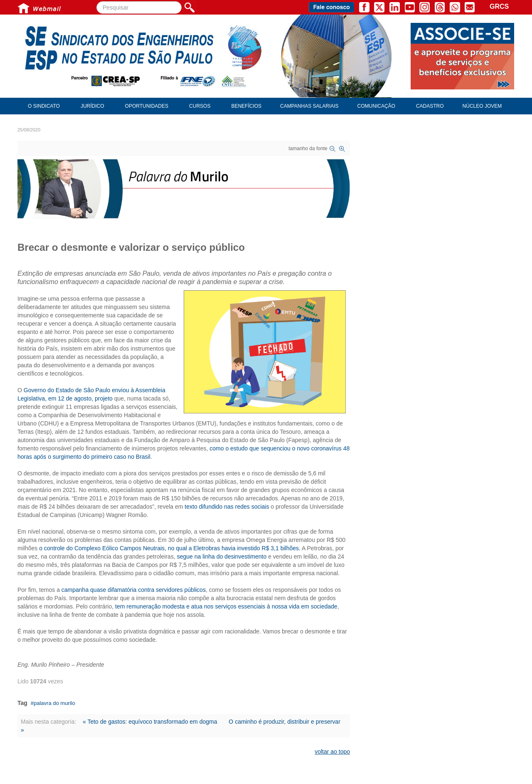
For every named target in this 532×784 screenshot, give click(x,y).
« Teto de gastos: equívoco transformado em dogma (150, 722)
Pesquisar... (97, 1)
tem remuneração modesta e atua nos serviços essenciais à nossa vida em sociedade (226, 606)
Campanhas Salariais (309, 106)
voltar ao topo (332, 752)
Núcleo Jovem (482, 106)
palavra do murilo (54, 703)
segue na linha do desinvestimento (222, 556)
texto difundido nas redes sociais (227, 507)
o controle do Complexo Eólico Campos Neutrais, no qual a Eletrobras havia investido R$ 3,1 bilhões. (170, 548)
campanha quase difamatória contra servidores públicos (134, 590)
